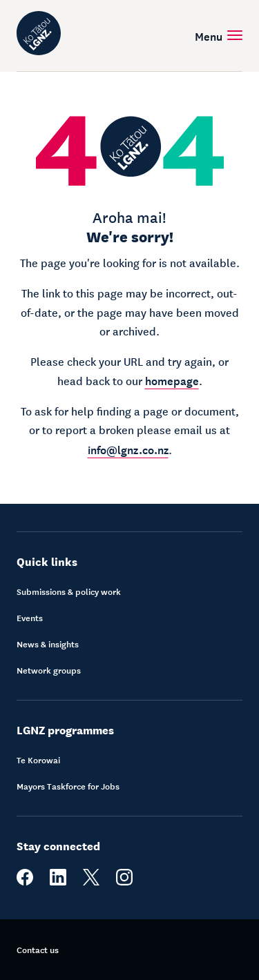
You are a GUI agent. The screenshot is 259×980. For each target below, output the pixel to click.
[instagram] (124, 882)
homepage (172, 380)
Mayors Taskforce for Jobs (68, 786)
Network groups (49, 670)
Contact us (38, 950)
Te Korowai (38, 760)
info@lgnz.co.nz (128, 449)
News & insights (48, 644)
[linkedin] (58, 882)
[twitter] (91, 882)
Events (30, 618)
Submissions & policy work (69, 591)
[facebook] (25, 882)
